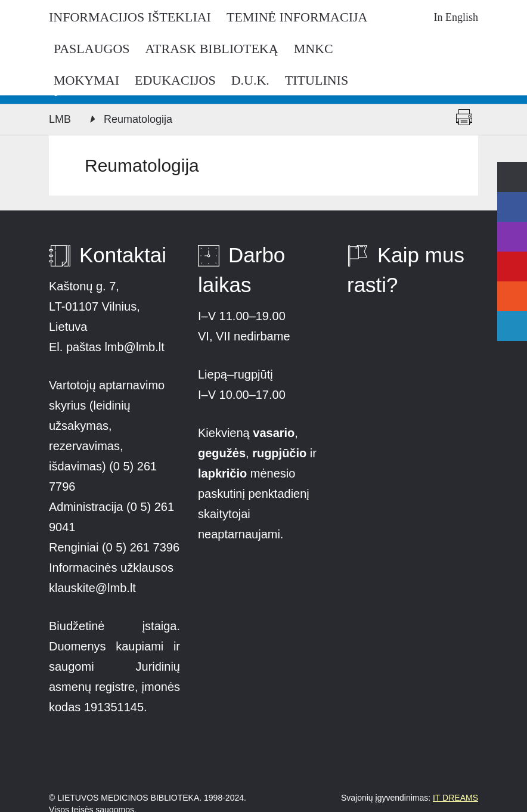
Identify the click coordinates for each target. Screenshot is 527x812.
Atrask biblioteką (212, 49)
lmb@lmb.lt (134, 347)
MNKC (314, 49)
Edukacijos (175, 80)
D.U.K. (250, 80)
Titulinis (317, 80)
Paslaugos (92, 49)
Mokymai (86, 80)
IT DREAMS (455, 798)
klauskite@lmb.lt (94, 588)
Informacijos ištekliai (130, 17)
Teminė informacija (297, 17)
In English (456, 17)
